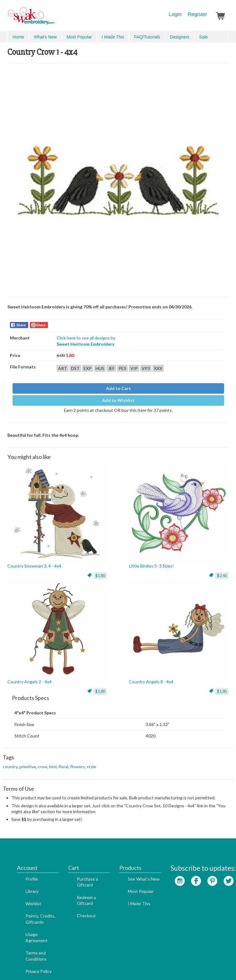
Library (23, 859)
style (91, 762)
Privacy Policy (29, 939)
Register (197, 14)
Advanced (215, 36)
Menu (17, 36)
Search (193, 37)
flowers (77, 762)
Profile (23, 847)
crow (43, 762)
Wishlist (24, 872)
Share (21, 321)
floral (63, 762)
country (10, 762)
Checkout (77, 884)
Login (175, 14)
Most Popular (132, 859)
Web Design (97, 965)
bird (53, 762)
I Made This (130, 872)
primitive (28, 762)
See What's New (135, 847)
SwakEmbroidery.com (53, 18)
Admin (119, 965)
